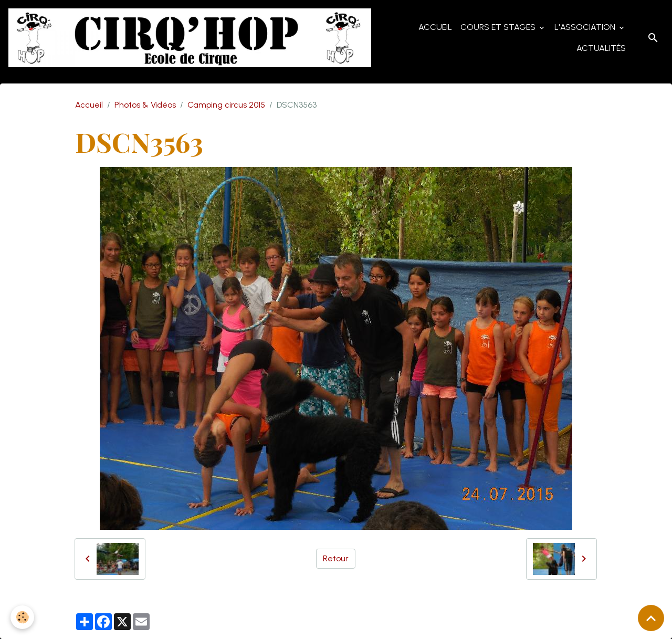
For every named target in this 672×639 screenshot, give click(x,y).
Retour (336, 558)
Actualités (601, 48)
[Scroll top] (651, 618)
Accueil (435, 27)
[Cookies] (22, 617)
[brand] (190, 38)
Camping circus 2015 (226, 105)
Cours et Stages (499, 27)
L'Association (586, 27)
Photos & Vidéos (145, 105)
